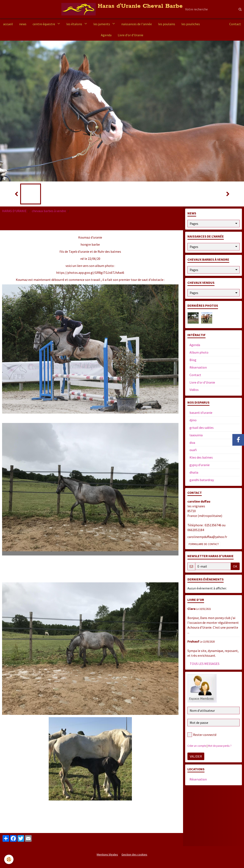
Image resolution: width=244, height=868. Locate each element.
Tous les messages (205, 664)
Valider (196, 756)
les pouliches (191, 24)
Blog (193, 360)
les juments (102, 24)
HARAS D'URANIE (14, 211)
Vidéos (194, 390)
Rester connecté (202, 735)
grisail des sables (202, 428)
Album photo (199, 352)
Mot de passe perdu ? (220, 746)
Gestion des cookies (134, 854)
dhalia (194, 472)
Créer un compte (197, 746)
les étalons (75, 24)
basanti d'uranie (201, 413)
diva (192, 443)
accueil (8, 24)
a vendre (212, 24)
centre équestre (44, 24)
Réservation (198, 367)
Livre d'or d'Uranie (131, 35)
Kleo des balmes (201, 457)
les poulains (167, 24)
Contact (235, 24)
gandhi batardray (202, 480)
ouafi (193, 450)
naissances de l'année (137, 24)
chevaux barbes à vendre (49, 211)
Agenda (106, 35)
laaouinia (196, 435)
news (23, 24)
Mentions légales (107, 854)
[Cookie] (9, 859)
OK (235, 566)
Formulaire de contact (204, 544)
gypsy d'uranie (200, 465)
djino (193, 420)
